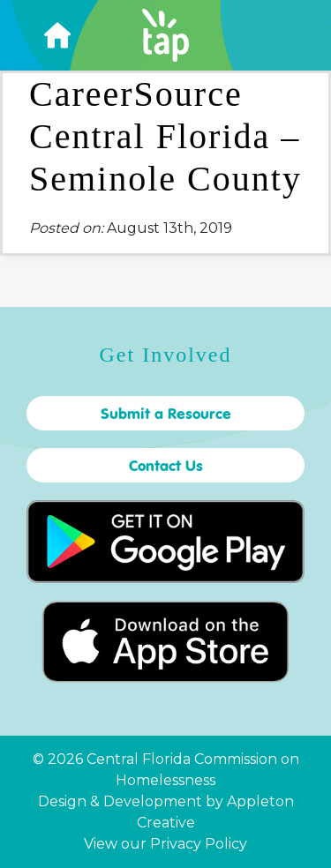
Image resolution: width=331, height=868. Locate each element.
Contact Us (166, 465)
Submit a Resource (166, 413)
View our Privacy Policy (165, 844)
